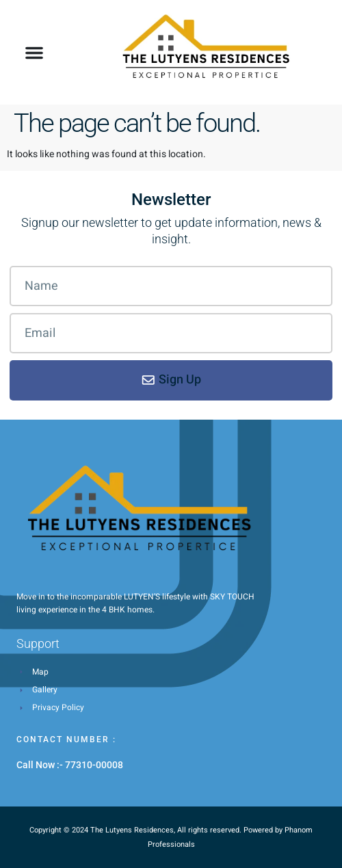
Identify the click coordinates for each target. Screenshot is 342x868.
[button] (34, 53)
